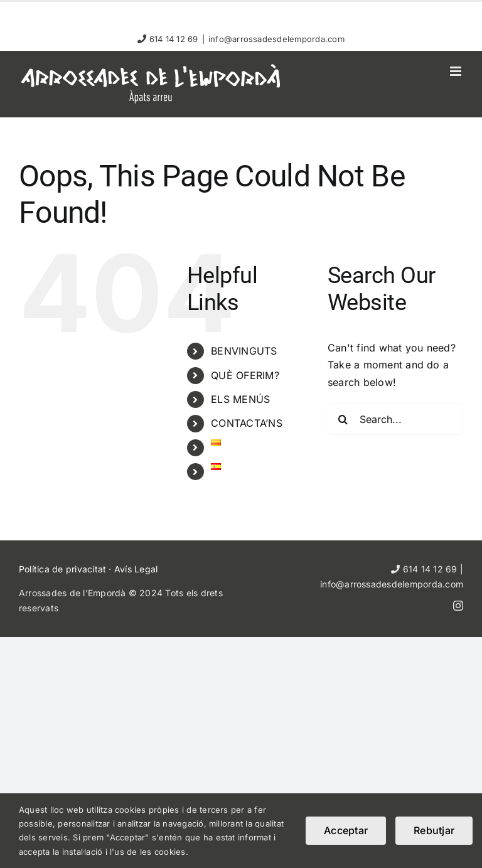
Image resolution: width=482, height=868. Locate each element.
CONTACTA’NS (247, 423)
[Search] (343, 419)
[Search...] (395, 419)
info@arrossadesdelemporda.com (276, 39)
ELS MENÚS (240, 399)
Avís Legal (136, 569)
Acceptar (346, 830)
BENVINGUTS (244, 351)
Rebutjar (434, 830)
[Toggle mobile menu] (457, 71)
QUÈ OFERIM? (245, 375)
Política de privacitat (62, 569)
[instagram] (458, 606)
